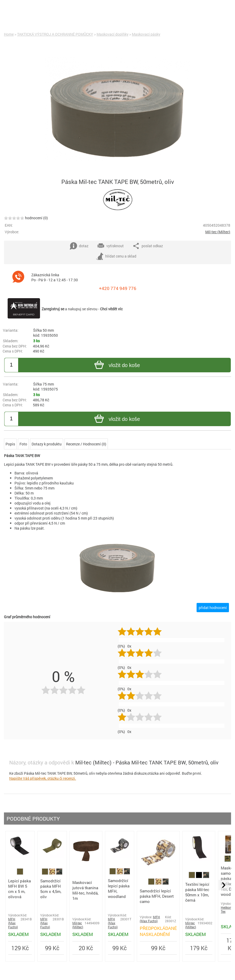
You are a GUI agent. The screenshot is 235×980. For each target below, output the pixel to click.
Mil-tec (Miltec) (218, 232)
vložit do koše (116, 366)
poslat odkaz (148, 246)
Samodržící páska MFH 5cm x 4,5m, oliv (51, 889)
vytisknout (110, 246)
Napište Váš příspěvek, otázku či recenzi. (43, 778)
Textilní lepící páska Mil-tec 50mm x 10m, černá (197, 892)
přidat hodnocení (213, 608)
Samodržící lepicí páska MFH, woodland (119, 888)
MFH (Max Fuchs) (13, 923)
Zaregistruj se (53, 309)
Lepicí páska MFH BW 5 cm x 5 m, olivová (19, 889)
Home (9, 34)
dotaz (79, 246)
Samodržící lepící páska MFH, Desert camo (157, 896)
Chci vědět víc (111, 309)
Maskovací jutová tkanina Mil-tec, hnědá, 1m (85, 890)
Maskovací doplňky (112, 34)
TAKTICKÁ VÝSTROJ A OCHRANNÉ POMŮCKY (55, 34)
